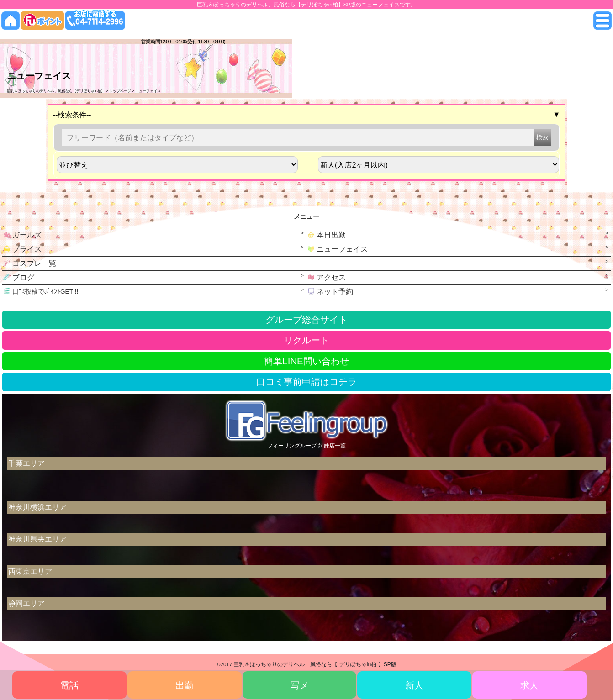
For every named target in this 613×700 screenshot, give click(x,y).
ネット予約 (330, 291)
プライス (22, 249)
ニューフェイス (337, 249)
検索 (542, 137)
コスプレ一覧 (29, 263)
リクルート (306, 340)
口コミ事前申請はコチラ (306, 382)
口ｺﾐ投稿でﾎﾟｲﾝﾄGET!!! (40, 291)
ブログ (18, 277)
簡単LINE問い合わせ (306, 361)
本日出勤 (326, 235)
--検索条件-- (306, 114)
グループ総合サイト (306, 320)
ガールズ (22, 235)
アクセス (326, 277)
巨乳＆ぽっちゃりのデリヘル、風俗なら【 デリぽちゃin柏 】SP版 (315, 664)
